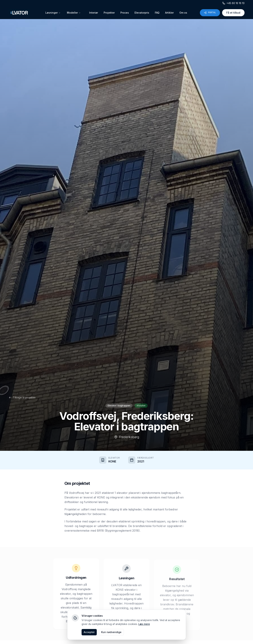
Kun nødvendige (111, 632)
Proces (125, 13)
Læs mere (144, 624)
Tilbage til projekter (22, 397)
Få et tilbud (233, 13)
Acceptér (89, 632)
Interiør (94, 13)
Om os (183, 13)
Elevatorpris (142, 13)
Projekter (109, 13)
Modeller (74, 13)
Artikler (169, 13)
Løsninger (53, 13)
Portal (210, 13)
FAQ (157, 13)
